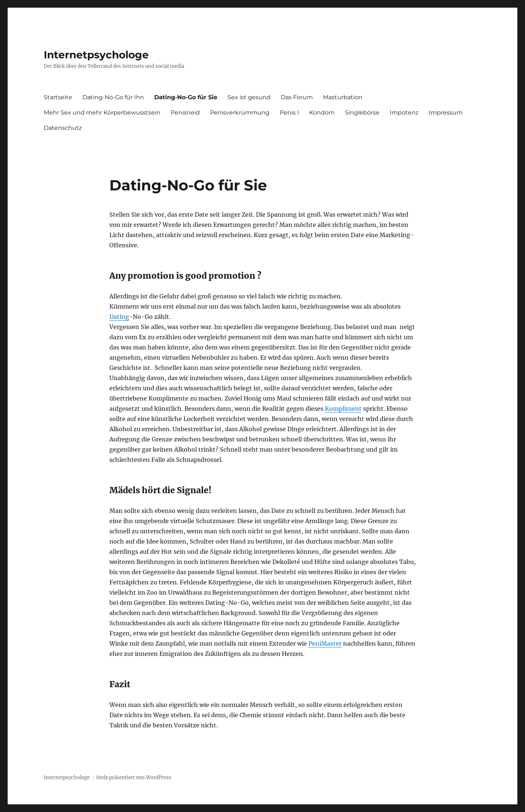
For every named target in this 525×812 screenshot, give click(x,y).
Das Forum (297, 97)
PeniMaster (325, 643)
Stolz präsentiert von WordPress (134, 778)
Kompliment (343, 409)
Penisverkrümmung (240, 113)
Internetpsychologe (96, 55)
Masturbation (343, 97)
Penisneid (185, 113)
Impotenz (404, 113)
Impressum (446, 113)
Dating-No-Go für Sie (186, 97)
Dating (119, 317)
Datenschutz (63, 128)
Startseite (58, 97)
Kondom (322, 113)
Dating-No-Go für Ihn (113, 97)
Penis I (289, 113)
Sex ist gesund (249, 97)
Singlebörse (362, 113)
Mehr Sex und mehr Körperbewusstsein (102, 113)
